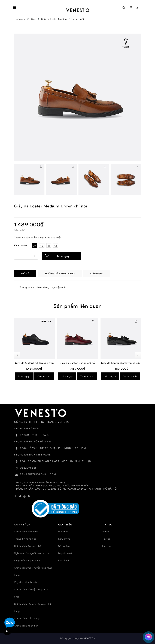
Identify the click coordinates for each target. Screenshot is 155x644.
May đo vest (65, 553)
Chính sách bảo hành (26, 531)
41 (49, 246)
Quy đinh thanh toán (26, 582)
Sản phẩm (64, 546)
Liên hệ (107, 546)
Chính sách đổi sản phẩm (29, 546)
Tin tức (106, 539)
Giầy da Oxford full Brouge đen (65, 363)
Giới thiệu (64, 531)
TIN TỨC (108, 524)
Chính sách (22, 524)
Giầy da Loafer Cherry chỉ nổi (108, 363)
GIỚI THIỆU (65, 524)
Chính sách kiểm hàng (27, 618)
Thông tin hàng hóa (25, 539)
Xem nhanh (31, 376)
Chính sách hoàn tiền (26, 626)
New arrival (64, 539)
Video (106, 531)
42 (55, 246)
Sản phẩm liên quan (77, 306)
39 (34, 246)
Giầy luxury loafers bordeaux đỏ (22, 363)
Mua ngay (63, 256)
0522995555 (28, 468)
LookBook (64, 560)
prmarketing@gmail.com (38, 474)
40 (42, 246)
